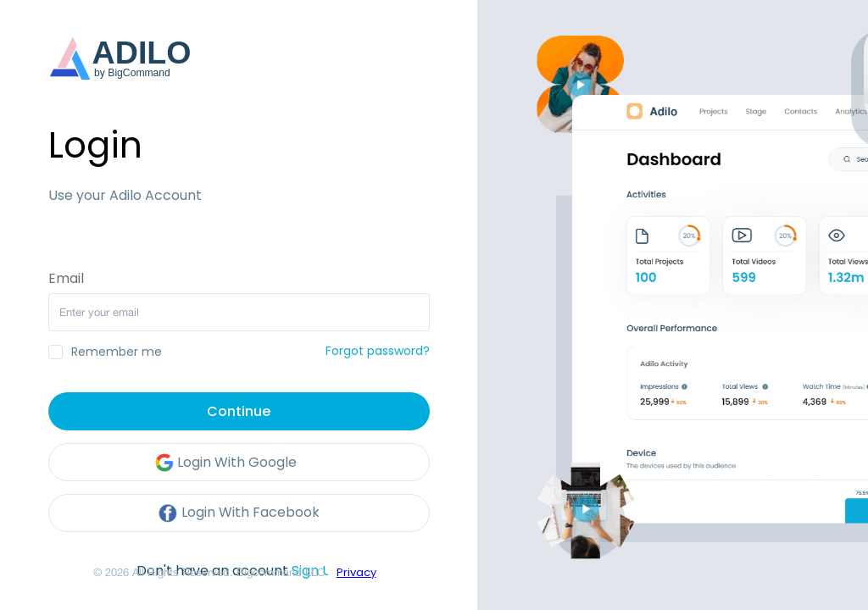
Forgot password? (378, 351)
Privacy (356, 572)
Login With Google (226, 463)
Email (66, 279)
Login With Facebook (239, 513)
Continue (239, 411)
